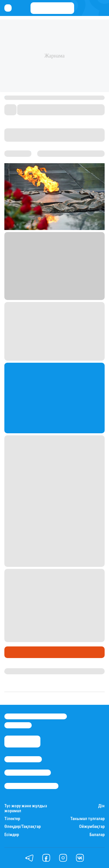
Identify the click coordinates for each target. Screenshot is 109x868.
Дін (101, 806)
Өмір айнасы (20, 652)
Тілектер (12, 819)
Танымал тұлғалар (87, 819)
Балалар (97, 835)
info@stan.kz (18, 725)
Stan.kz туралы (23, 759)
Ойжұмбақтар (92, 827)
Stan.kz (12, 671)
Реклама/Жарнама (28, 772)
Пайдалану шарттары (31, 786)
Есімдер (12, 835)
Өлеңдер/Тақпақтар (23, 827)
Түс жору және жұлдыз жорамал (26, 808)
